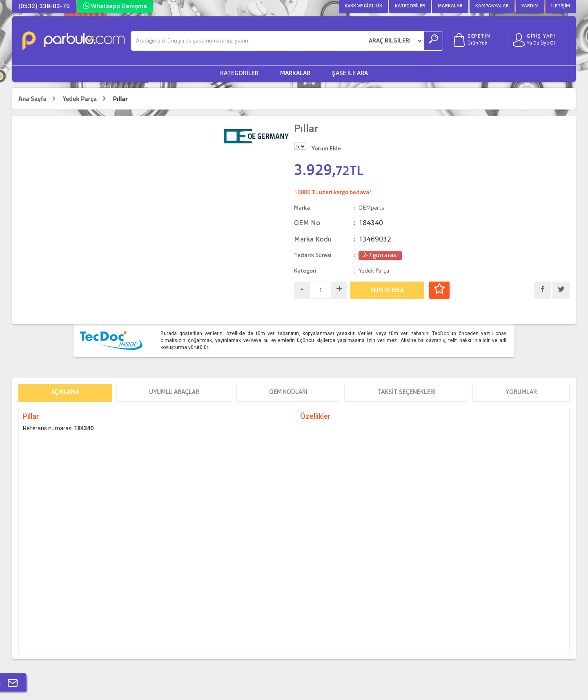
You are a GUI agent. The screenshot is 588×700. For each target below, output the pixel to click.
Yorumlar (521, 392)
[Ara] (246, 41)
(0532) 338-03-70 (44, 6)
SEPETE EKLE (387, 290)
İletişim (561, 6)
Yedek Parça (79, 99)
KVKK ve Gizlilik (363, 6)
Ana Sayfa (32, 99)
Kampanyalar (492, 6)
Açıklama (65, 392)
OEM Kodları (288, 392)
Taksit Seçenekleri (406, 392)
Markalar (450, 6)
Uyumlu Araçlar (174, 392)
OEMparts (371, 208)
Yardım (530, 6)
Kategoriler (410, 6)
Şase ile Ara (350, 74)
